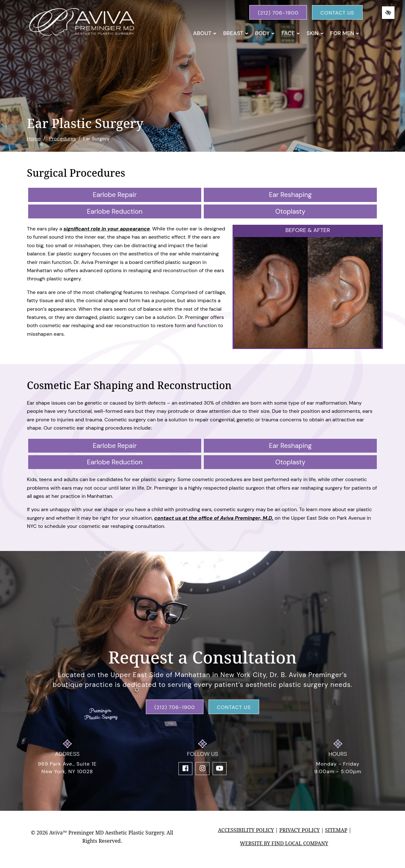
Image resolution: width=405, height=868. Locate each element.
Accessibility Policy (246, 830)
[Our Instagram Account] (202, 769)
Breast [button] (236, 33)
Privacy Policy (300, 830)
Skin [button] (315, 33)
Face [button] (290, 33)
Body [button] (265, 33)
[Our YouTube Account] (220, 769)
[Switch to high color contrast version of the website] (388, 13)
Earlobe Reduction (115, 211)
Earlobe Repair (115, 195)
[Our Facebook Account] (185, 769)
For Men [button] (345, 33)
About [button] (205, 33)
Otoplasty (290, 211)
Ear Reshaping (290, 195)
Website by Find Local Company (284, 843)
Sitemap (336, 830)
